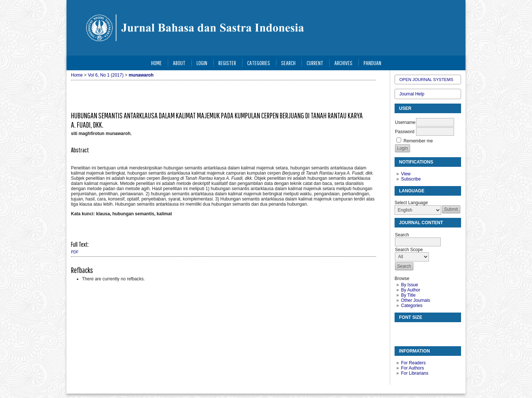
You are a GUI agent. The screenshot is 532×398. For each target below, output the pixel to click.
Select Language (411, 203)
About (179, 63)
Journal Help (412, 94)
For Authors (412, 368)
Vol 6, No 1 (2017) (106, 75)
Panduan (372, 63)
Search (288, 63)
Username (405, 122)
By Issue (409, 285)
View (406, 174)
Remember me (418, 141)
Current (315, 63)
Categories (412, 306)
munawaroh (141, 75)
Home (156, 63)
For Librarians (415, 373)
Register (227, 63)
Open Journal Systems (426, 80)
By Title (408, 295)
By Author (410, 290)
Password (405, 132)
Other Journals (415, 300)
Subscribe (411, 179)
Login (202, 63)
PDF (75, 252)
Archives (343, 63)
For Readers (413, 363)
